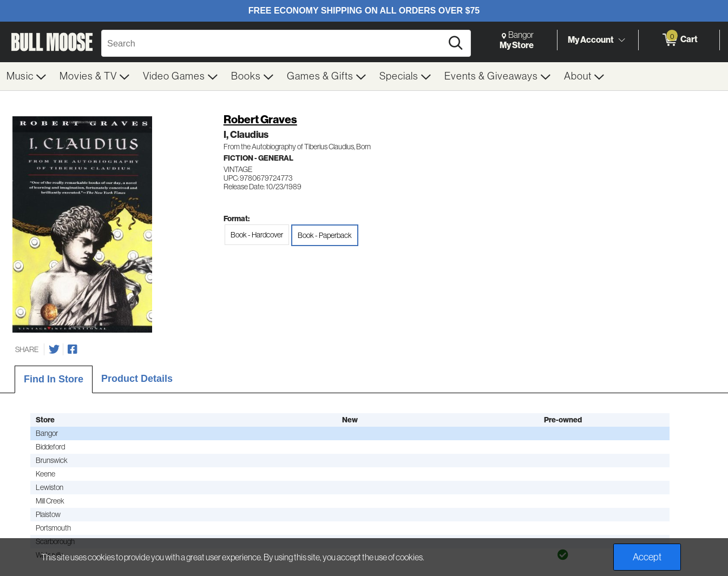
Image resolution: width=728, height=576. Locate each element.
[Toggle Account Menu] (621, 41)
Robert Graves (260, 119)
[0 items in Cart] (679, 40)
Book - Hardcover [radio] (257, 235)
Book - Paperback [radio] (325, 235)
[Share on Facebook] (73, 349)
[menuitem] (27, 76)
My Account (591, 39)
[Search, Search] (273, 43)
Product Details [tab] (137, 379)
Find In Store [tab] (54, 379)
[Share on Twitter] (54, 349)
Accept (647, 557)
